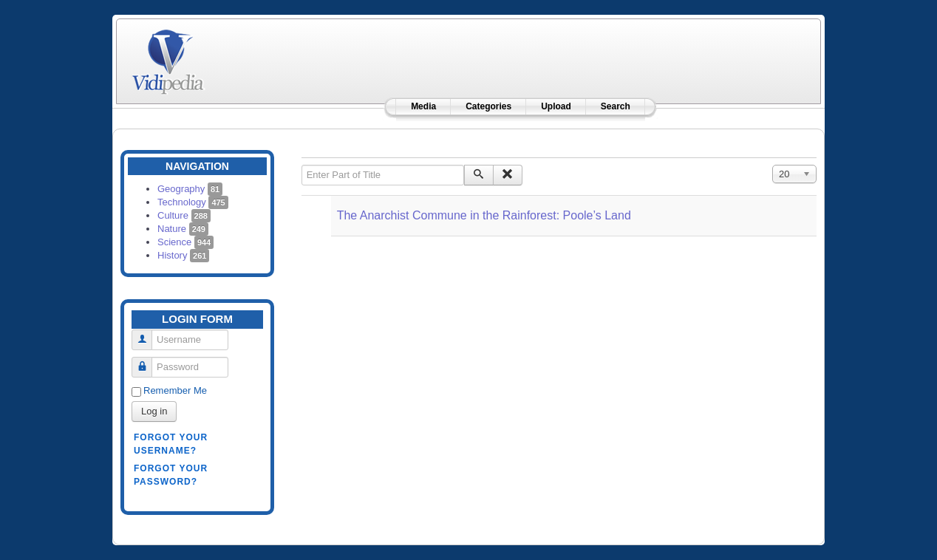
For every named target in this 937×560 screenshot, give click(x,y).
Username (147, 334)
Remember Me (175, 390)
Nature (183, 229)
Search (616, 106)
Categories (488, 106)
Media (423, 106)
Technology (193, 202)
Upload (556, 106)
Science (185, 242)
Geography (190, 189)
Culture (184, 215)
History (183, 255)
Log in (154, 411)
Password (147, 361)
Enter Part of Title (302, 165)
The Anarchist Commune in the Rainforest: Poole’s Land (484, 215)
